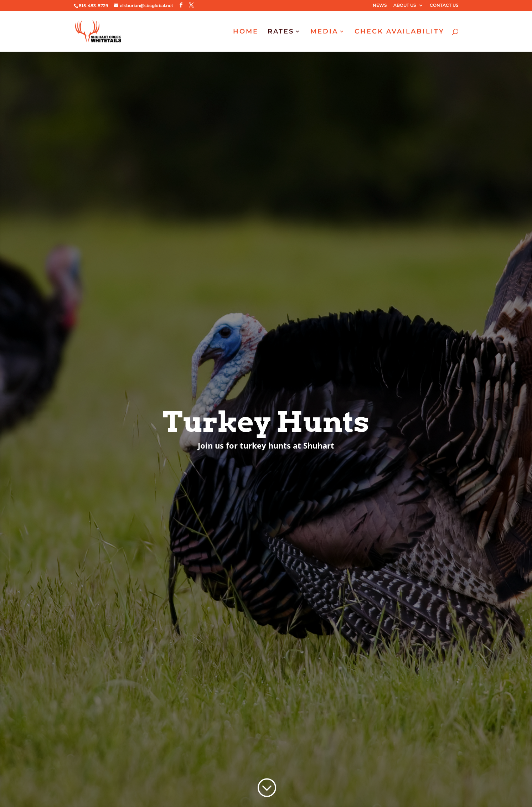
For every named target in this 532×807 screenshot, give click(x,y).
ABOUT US (405, 6)
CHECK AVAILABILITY (399, 32)
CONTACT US (444, 6)
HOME (246, 32)
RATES (281, 32)
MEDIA (324, 32)
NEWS (380, 6)
